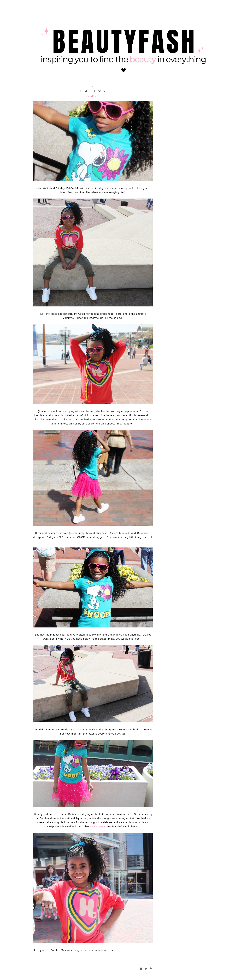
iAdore (99, 85)
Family (87, 85)
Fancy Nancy (98, 827)
